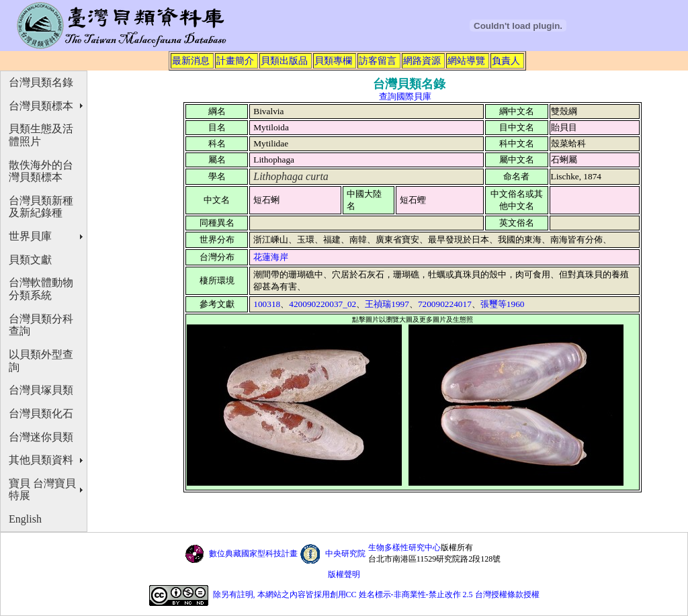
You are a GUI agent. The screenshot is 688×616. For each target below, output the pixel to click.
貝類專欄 (333, 60)
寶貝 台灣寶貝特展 (42, 490)
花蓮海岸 (271, 257)
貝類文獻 (30, 260)
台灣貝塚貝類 (41, 390)
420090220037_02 (322, 304)
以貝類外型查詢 (41, 361)
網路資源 (422, 60)
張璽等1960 (503, 304)
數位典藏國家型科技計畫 (253, 554)
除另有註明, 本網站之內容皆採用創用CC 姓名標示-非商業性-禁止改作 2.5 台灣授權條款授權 (376, 595)
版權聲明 (344, 574)
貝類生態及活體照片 (41, 135)
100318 (267, 304)
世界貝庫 (30, 236)
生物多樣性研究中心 (404, 547)
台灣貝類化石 (41, 413)
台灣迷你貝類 (41, 437)
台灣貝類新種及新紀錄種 (41, 207)
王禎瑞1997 (387, 304)
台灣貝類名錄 (41, 82)
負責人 (506, 60)
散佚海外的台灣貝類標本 (41, 171)
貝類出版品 (284, 60)
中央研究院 (345, 554)
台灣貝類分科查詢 (41, 325)
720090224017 (445, 304)
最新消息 (191, 60)
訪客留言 (378, 60)
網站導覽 (466, 60)
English (25, 519)
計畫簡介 (235, 60)
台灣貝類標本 (41, 106)
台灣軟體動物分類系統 (41, 289)
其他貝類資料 (41, 460)
